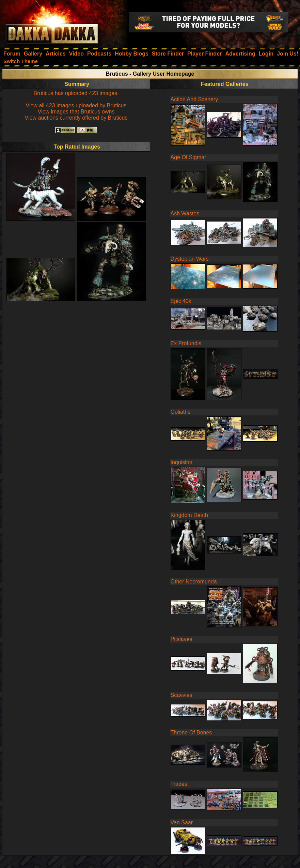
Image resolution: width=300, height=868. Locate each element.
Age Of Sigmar (188, 157)
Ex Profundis (186, 343)
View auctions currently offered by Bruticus (76, 118)
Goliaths (181, 412)
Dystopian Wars (190, 259)
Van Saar (182, 823)
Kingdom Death (189, 515)
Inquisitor (182, 462)
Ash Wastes (185, 214)
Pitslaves (181, 639)
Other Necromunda (194, 582)
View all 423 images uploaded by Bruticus (76, 105)
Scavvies (181, 695)
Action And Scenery (194, 99)
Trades (179, 784)
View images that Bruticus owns (76, 112)
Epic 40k (181, 301)
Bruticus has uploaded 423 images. (76, 93)
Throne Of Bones (191, 733)
